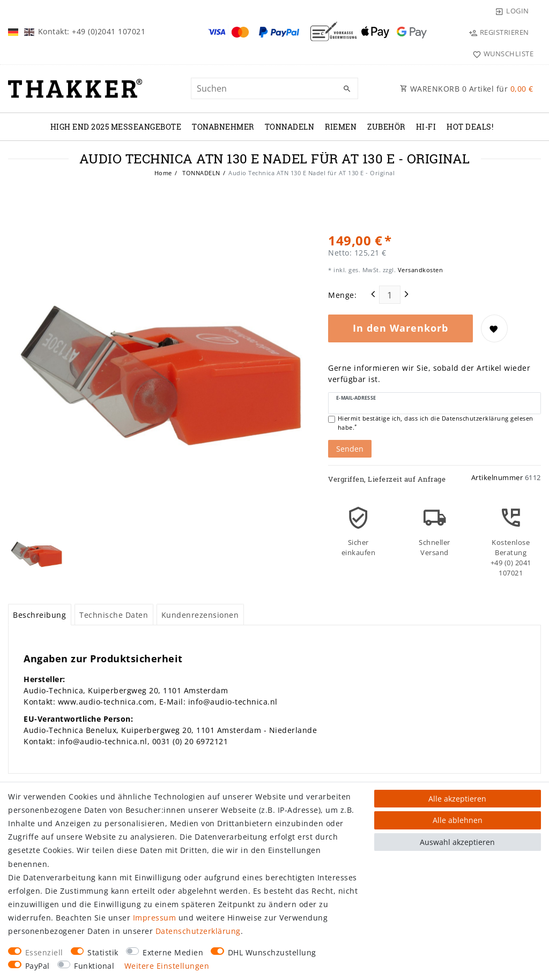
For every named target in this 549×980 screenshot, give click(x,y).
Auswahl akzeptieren (457, 842)
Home (163, 173)
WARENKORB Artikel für (467, 89)
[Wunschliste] (500, 54)
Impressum (155, 918)
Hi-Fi (426, 127)
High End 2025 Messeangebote (116, 127)
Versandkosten (419, 270)
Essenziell (44, 952)
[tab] (40, 615)
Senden (350, 449)
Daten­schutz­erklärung (198, 931)
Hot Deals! (470, 127)
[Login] (512, 11)
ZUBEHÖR (386, 127)
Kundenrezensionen (200, 615)
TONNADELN (290, 127)
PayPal (38, 966)
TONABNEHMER (223, 127)
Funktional (94, 966)
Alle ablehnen (458, 820)
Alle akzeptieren (457, 799)
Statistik (103, 952)
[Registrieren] (499, 32)
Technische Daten (114, 615)
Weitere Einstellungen (167, 966)
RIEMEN (341, 127)
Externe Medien (173, 952)
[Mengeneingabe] (390, 295)
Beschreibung (39, 615)
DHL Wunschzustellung (272, 952)
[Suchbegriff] (274, 88)
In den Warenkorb (400, 328)
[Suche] (347, 89)
